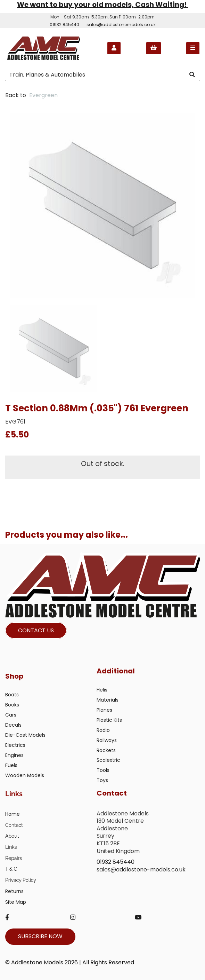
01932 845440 (64, 25)
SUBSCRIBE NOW (40, 936)
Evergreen (43, 95)
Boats (12, 695)
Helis (102, 690)
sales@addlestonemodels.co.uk (121, 25)
